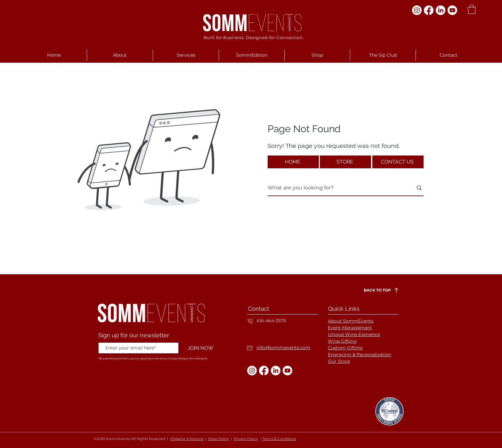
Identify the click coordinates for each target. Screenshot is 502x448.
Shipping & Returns (187, 439)
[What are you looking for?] (336, 188)
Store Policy (219, 439)
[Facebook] (429, 10)
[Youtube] (452, 10)
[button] (472, 9)
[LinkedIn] (441, 10)
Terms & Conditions (279, 439)
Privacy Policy (246, 439)
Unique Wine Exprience (354, 334)
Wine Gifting (342, 341)
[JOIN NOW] (200, 348)
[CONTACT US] (398, 162)
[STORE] (345, 162)
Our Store (339, 361)
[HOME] (293, 162)
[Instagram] (417, 10)
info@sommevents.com (283, 348)
